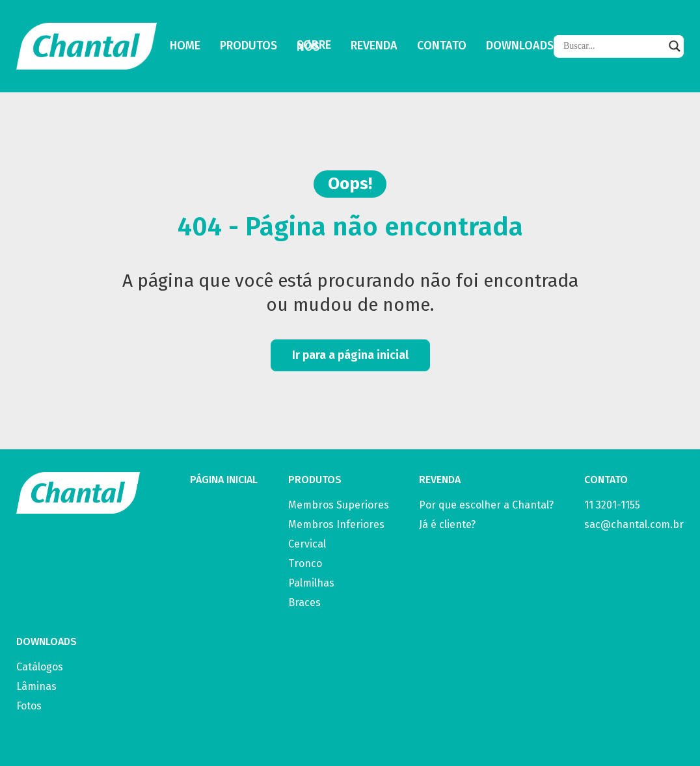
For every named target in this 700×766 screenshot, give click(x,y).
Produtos (249, 46)
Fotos (29, 706)
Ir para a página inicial (350, 355)
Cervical (307, 544)
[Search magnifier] (675, 46)
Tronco (305, 563)
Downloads (520, 46)
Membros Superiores (339, 505)
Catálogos (40, 667)
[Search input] (613, 46)
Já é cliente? (447, 524)
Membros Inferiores (336, 524)
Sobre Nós (314, 46)
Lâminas (36, 686)
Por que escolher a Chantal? (486, 505)
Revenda (374, 46)
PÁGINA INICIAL (224, 480)
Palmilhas (311, 583)
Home (185, 46)
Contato (442, 46)
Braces (304, 602)
